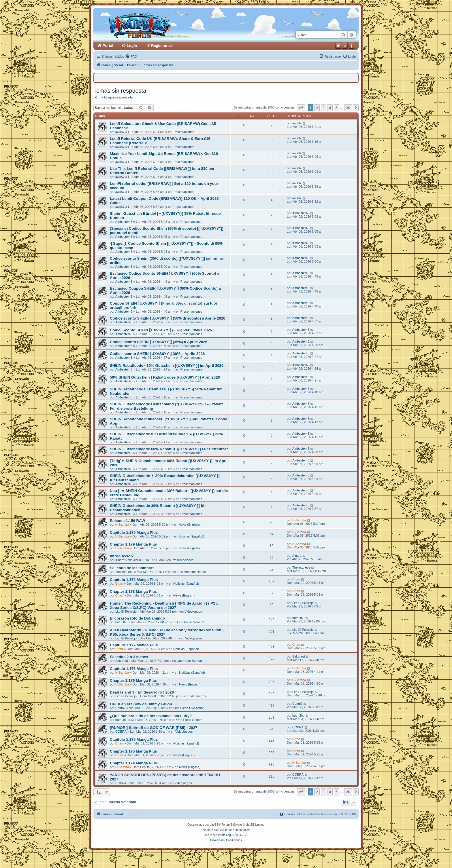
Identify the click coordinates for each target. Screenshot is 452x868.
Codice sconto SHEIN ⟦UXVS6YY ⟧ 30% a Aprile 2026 (157, 354)
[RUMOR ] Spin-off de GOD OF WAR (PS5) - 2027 (154, 728)
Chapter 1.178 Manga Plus (133, 591)
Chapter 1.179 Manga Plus (133, 544)
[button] (301, 108)
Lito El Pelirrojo (126, 611)
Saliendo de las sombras (132, 568)
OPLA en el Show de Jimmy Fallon (141, 704)
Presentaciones (183, 132)
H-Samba (122, 525)
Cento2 (120, 708)
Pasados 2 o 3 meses (129, 657)
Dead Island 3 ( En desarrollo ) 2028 (142, 692)
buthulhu (121, 622)
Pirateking (224, 835)
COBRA (121, 732)
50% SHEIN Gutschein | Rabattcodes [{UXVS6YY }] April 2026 (165, 377)
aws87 (120, 132)
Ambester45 (124, 222)
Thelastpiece (124, 572)
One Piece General (191, 622)
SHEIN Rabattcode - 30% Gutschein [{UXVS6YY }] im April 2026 (167, 365)
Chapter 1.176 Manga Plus (133, 680)
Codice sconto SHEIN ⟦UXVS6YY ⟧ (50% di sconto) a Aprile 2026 (167, 318)
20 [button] (348, 108)
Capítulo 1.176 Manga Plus (134, 669)
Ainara (120, 560)
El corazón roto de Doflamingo (137, 618)
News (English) (189, 525)
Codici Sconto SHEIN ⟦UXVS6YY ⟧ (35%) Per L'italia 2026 (161, 330)
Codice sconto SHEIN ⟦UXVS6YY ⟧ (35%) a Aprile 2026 (159, 342)
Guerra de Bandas (190, 661)
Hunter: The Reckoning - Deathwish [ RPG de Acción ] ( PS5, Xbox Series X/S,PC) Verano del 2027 (164, 605)
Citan (119, 584)
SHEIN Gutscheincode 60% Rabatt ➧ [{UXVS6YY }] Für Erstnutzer (169, 449)
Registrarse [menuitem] (161, 46)
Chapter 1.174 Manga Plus (133, 763)
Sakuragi (122, 661)
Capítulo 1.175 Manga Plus (134, 739)
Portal (108, 46)
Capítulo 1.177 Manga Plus (134, 645)
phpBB (214, 825)
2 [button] (317, 108)
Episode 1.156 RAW (127, 521)
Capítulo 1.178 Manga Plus (134, 580)
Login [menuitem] (132, 46)
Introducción (121, 556)
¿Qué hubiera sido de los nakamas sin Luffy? (151, 716)
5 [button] (337, 108)
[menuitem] (131, 56)
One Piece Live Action (189, 708)
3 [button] (324, 108)
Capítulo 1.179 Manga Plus (134, 532)
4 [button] (330, 108)
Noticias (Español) (191, 536)
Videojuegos (193, 611)
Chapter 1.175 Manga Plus (133, 751)
